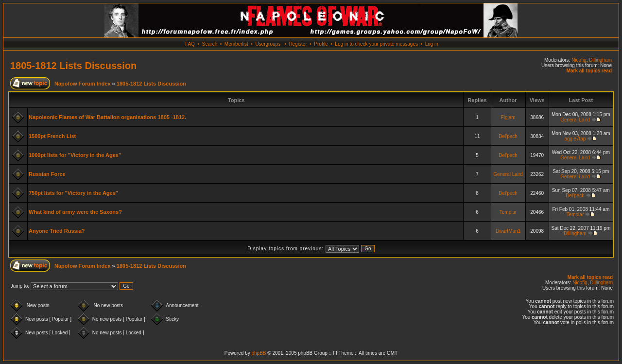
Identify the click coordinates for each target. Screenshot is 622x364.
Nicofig (579, 60)
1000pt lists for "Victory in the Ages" (75, 155)
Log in (432, 44)
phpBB (259, 353)
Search (210, 44)
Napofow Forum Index (83, 84)
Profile (321, 44)
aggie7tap (575, 139)
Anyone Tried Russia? (57, 231)
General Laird (575, 120)
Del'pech (508, 136)
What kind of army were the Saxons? (75, 212)
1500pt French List (52, 136)
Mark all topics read (589, 71)
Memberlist (236, 44)
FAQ (190, 44)
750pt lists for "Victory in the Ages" (73, 193)
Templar (508, 212)
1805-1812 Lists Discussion (73, 66)
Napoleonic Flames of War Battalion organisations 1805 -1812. (107, 117)
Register (298, 44)
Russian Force (47, 174)
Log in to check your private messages (376, 44)
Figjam (508, 117)
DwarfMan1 (508, 231)
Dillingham (600, 60)
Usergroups (268, 44)
